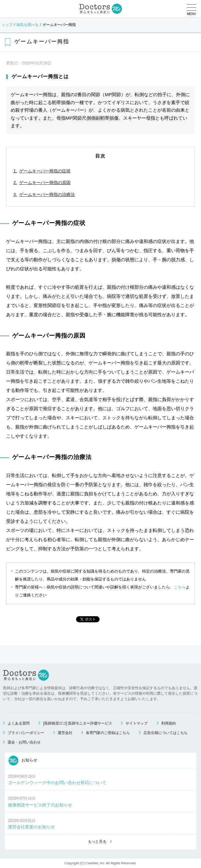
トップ (7, 25)
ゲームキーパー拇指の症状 (45, 171)
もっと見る (97, 841)
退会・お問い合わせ (24, 742)
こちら (180, 587)
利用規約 (169, 723)
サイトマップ (137, 723)
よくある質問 (19, 723)
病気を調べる (27, 25)
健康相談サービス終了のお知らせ (40, 805)
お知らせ (23, 761)
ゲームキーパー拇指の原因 (45, 183)
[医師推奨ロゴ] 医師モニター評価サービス (78, 723)
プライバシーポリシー (26, 733)
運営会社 (65, 733)
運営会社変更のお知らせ (31, 827)
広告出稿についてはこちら (166, 733)
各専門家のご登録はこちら (108, 733)
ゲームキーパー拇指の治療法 (47, 194)
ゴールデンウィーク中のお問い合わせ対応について (57, 783)
